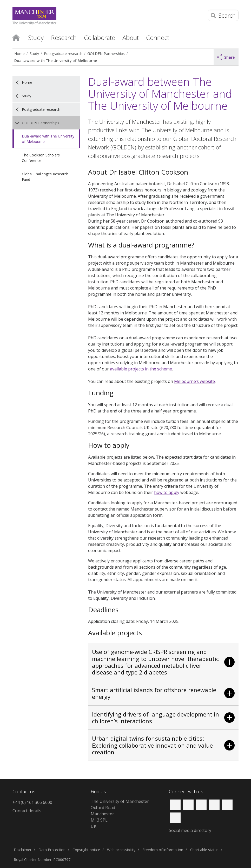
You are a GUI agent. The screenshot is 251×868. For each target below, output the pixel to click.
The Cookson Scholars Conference (41, 158)
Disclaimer (23, 850)
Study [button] (36, 37)
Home (16, 37)
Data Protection (52, 850)
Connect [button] (158, 37)
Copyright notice (86, 850)
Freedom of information (163, 850)
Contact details (27, 811)
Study (34, 54)
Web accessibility (121, 850)
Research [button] (64, 37)
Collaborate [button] (100, 37)
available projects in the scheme (141, 369)
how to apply (167, 492)
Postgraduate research (63, 54)
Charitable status (204, 850)
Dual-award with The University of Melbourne (56, 61)
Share (226, 57)
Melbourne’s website (194, 381)
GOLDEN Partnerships (106, 54)
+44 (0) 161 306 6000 (32, 802)
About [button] (131, 37)
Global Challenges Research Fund (45, 177)
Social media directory (190, 830)
